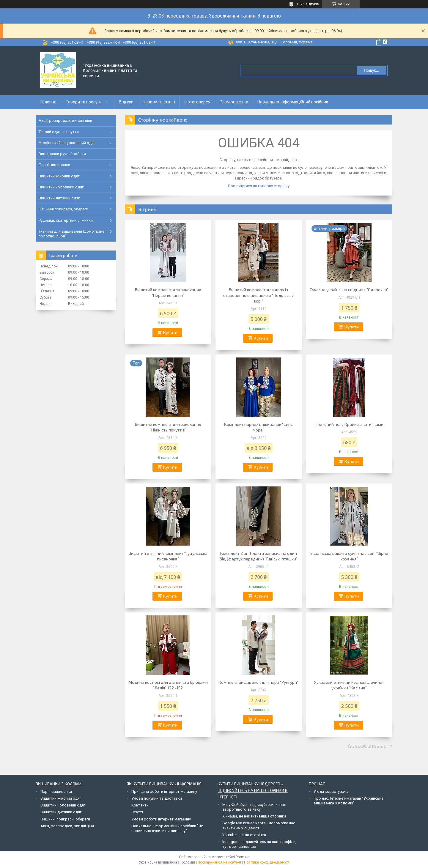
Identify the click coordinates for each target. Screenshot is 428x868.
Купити (170, 332)
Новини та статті (159, 102)
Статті (137, 812)
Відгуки (126, 102)
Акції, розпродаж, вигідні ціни (65, 120)
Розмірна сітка (234, 102)
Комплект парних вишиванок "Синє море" (258, 427)
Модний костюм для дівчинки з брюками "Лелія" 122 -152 (168, 685)
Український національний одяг (67, 143)
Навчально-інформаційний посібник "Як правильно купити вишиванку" (167, 828)
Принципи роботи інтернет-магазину (164, 791)
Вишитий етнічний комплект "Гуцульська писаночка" (168, 556)
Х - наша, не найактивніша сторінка (254, 816)
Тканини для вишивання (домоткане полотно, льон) (71, 234)
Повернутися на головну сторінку (259, 186)
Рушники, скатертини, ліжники (66, 220)
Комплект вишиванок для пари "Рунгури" (258, 682)
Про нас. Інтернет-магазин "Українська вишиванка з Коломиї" (348, 801)
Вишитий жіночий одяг (59, 176)
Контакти (140, 805)
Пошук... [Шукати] (371, 70)
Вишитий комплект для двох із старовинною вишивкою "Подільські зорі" (258, 295)
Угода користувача (331, 791)
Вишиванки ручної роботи (62, 154)
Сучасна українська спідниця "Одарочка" (349, 290)
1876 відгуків (308, 4)
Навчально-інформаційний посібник (293, 102)
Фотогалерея (197, 102)
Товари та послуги (84, 102)
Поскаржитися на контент (219, 862)
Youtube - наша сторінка (244, 835)
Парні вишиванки (54, 165)
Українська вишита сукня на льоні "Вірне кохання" (349, 556)
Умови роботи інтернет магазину (161, 819)
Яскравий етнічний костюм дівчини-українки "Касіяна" (349, 685)
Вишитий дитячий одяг (59, 198)
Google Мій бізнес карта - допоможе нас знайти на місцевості (259, 825)
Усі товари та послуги (367, 746)
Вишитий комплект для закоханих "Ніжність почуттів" (168, 427)
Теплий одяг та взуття (59, 132)
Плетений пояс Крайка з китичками (349, 424)
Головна (48, 102)
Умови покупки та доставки (157, 798)
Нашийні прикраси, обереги (63, 209)
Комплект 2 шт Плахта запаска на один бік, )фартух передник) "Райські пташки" (259, 556)
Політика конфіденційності (267, 862)
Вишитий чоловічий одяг (61, 187)
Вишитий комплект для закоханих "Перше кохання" (168, 292)
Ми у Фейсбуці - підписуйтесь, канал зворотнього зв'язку (254, 807)
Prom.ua (243, 857)
